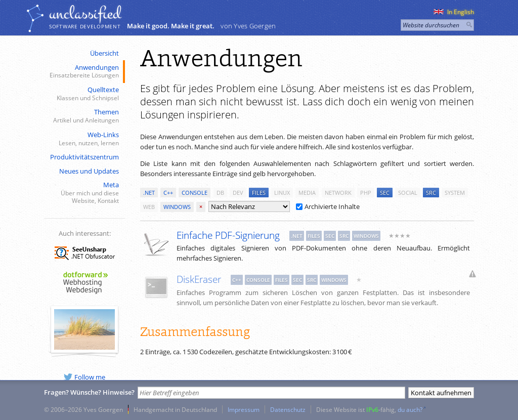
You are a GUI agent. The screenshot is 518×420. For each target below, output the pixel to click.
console (195, 193)
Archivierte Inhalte (328, 206)
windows (177, 207)
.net (149, 193)
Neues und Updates (89, 171)
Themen (83, 116)
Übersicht (104, 53)
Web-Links (83, 139)
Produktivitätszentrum (84, 157)
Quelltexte (83, 94)
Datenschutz (288, 409)
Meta (83, 193)
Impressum (244, 409)
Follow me (84, 377)
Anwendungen (83, 72)
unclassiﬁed (85, 14)
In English (454, 12)
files (259, 193)
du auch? (410, 409)
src (431, 193)
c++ (168, 193)
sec (385, 193)
